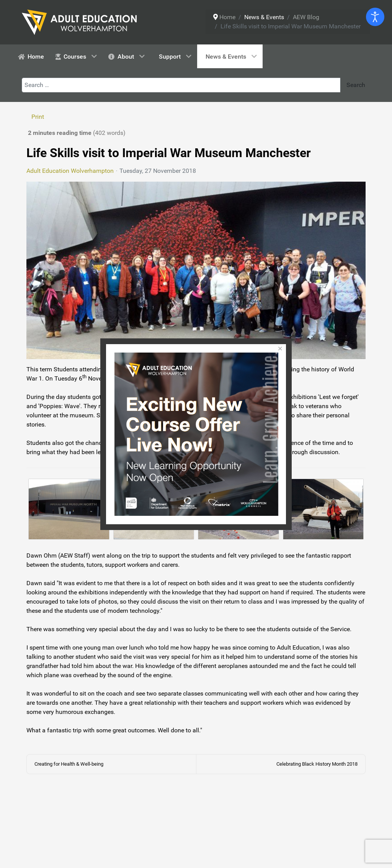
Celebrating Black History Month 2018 (317, 764)
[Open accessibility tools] (375, 17)
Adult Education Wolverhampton (70, 171)
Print (38, 117)
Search (355, 85)
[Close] (280, 349)
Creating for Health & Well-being (69, 764)
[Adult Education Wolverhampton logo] (79, 22)
